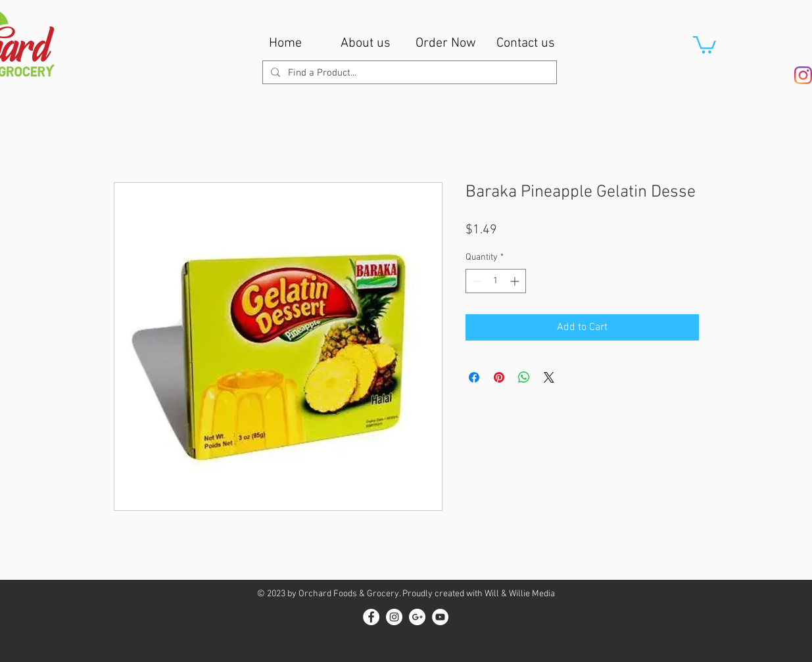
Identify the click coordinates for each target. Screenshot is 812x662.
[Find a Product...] (408, 73)
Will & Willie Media (520, 594)
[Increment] (516, 281)
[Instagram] (803, 75)
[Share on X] (549, 377)
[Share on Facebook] (474, 377)
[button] (705, 44)
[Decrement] (476, 281)
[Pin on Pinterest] (499, 377)
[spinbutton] (496, 281)
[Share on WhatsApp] (524, 377)
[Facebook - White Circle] (371, 617)
